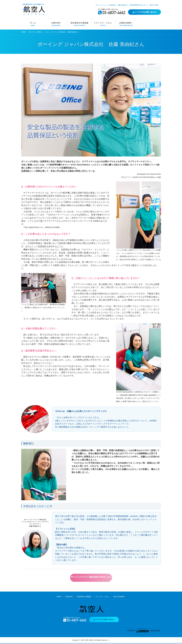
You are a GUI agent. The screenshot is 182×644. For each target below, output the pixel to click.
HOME (24, 32)
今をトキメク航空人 (36, 32)
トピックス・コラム (102, 597)
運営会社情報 (155, 631)
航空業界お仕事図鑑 (84, 597)
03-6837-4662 (112, 13)
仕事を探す (69, 597)
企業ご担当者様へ (119, 597)
